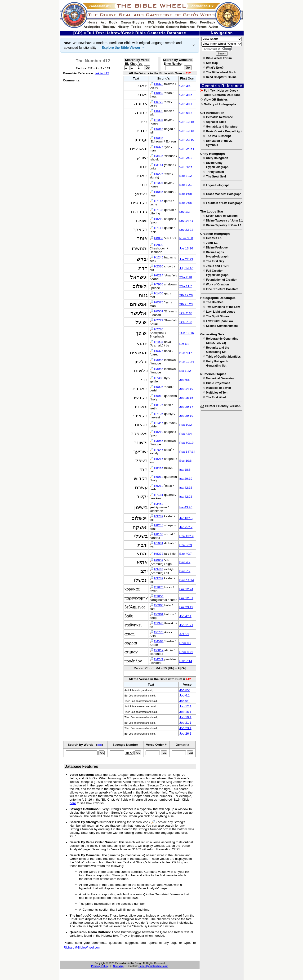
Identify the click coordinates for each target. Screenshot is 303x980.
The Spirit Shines (216, 316)
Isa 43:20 (186, 507)
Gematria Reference (218, 117)
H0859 (158, 93)
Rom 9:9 (185, 643)
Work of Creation (216, 284)
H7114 (158, 228)
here (73, 803)
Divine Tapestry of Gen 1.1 (222, 225)
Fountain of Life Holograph (223, 203)
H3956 (158, 360)
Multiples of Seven (217, 388)
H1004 (158, 120)
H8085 (158, 192)
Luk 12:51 (186, 598)
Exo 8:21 (186, 185)
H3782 (158, 516)
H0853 (158, 238)
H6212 (158, 486)
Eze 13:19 (187, 536)
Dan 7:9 (185, 571)
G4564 (159, 641)
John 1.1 (210, 243)
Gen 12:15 (187, 122)
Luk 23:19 (186, 607)
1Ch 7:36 (186, 322)
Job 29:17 (186, 407)
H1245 (158, 257)
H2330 (158, 266)
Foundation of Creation (220, 280)
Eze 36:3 (186, 545)
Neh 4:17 (186, 353)
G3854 (159, 596)
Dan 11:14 (187, 580)
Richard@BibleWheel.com (82, 947)
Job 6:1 (185, 695)
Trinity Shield (213, 172)
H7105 (158, 414)
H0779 (158, 102)
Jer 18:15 (186, 518)
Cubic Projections (216, 383)
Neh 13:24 (187, 362)
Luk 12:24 (186, 589)
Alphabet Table (214, 122)
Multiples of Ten (215, 393)
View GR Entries (214, 100)
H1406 (158, 293)
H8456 (158, 468)
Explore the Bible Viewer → (123, 48)
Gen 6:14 (186, 113)
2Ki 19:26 (186, 295)
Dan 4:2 (185, 562)
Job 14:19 (186, 389)
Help (99, 745)
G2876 (159, 587)
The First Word (214, 397)
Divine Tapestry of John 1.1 (223, 221)
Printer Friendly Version (221, 406)
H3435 (158, 156)
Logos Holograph (216, 185)
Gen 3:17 (186, 104)
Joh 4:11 (185, 616)
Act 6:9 (184, 634)
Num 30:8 (186, 238)
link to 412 (102, 73)
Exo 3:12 (186, 176)
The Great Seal (214, 177)
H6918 (158, 396)
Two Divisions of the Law (221, 307)
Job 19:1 (185, 717)
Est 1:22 (185, 371)
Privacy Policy (100, 966)
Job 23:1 (185, 728)
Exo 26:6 (186, 203)
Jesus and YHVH (216, 266)
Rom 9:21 (186, 652)
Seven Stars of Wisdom (220, 216)
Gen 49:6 (186, 167)
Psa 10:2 (186, 425)
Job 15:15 (186, 398)
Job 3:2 (185, 690)
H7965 (158, 284)
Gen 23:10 (187, 140)
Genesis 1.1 (212, 238)
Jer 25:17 (186, 527)
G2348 (159, 623)
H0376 (158, 147)
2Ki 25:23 (186, 304)
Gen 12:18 (187, 131)
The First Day (213, 261)
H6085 (158, 138)
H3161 (158, 165)
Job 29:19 (186, 416)
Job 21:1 (185, 723)
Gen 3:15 (186, 95)
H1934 (158, 342)
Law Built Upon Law (218, 321)
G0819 (159, 650)
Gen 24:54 (187, 149)
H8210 (158, 219)
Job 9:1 (185, 701)
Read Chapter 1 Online (220, 77)
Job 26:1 (185, 734)
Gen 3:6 (185, 86)
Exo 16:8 (186, 194)
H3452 (158, 504)
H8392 (158, 111)
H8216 (158, 459)
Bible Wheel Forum (217, 58)
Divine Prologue (215, 248)
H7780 (158, 329)
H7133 (158, 210)
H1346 (158, 423)
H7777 (158, 320)
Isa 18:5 (185, 470)
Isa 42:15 (186, 488)
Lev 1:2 (185, 212)
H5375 (158, 351)
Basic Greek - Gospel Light (223, 131)
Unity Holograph (216, 158)
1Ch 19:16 (187, 333)
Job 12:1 (185, 706)
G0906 (159, 605)
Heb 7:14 (186, 661)
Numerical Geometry (218, 378)
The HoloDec (213, 302)
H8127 (158, 405)
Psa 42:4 (186, 434)
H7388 (158, 378)
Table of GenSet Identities (222, 357)
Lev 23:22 (186, 230)
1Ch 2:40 (186, 313)
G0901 (159, 614)
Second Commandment (220, 326)
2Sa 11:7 (186, 286)
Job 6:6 (185, 380)
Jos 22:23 (186, 259)
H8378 (158, 84)
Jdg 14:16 (186, 268)
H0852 (158, 560)
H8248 (158, 525)
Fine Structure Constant (221, 289)
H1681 (158, 543)
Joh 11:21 (186, 625)
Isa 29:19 (186, 479)
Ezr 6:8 (184, 344)
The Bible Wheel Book (219, 72)
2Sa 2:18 (186, 277)
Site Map (118, 966)
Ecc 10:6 (186, 461)
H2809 (158, 245)
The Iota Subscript (217, 136)
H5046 (158, 129)
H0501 (158, 311)
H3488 (158, 569)
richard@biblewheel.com (153, 966)
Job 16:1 (185, 712)
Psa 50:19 (187, 443)
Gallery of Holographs (218, 104)
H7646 (158, 450)
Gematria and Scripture (220, 127)
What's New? (213, 68)
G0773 (159, 632)
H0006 (158, 387)
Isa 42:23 (186, 497)
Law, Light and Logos (219, 312)
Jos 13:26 (186, 248)
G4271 (159, 659)
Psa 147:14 (187, 452)
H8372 (158, 554)
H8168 (158, 534)
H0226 (158, 174)
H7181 (158, 495)
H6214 (158, 275)
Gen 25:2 (186, 158)
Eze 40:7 (186, 554)
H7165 (158, 201)
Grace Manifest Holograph (222, 194)
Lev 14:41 (186, 221)
